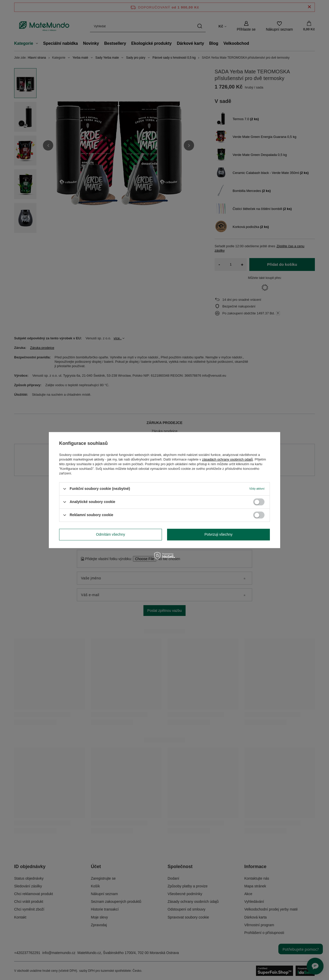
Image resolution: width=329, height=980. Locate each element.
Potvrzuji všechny (219, 534)
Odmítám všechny (111, 534)
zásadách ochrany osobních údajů (227, 459)
